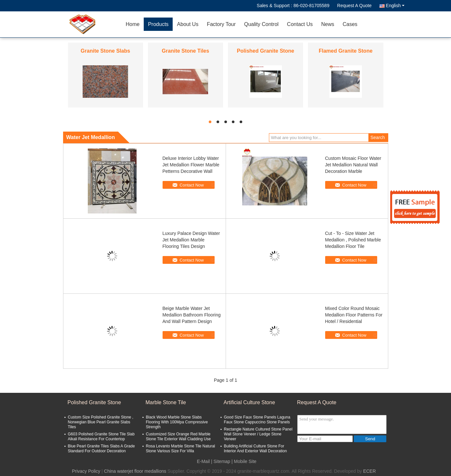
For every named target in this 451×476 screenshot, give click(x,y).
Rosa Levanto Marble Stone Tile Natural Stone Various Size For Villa (181, 449)
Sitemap (222, 461)
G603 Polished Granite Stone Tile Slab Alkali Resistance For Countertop (101, 437)
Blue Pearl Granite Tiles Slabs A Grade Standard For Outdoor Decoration (101, 449)
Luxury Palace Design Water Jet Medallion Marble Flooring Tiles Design (191, 240)
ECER (370, 471)
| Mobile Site (244, 461)
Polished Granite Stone (266, 51)
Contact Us (300, 24)
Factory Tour (221, 24)
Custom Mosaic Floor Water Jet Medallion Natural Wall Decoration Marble (353, 165)
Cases (350, 24)
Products (158, 24)
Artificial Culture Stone (249, 402)
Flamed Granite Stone (345, 51)
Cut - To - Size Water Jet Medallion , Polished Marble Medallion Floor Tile (353, 240)
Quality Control (261, 24)
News (328, 24)
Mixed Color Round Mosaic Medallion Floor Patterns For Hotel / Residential (354, 315)
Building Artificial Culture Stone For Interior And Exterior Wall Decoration (256, 449)
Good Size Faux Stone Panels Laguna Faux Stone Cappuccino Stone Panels (257, 420)
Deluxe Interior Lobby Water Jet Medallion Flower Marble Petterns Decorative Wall (191, 165)
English (395, 6)
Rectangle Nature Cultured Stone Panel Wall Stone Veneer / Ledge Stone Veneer (258, 434)
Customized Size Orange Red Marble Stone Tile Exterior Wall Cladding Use (179, 437)
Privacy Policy (86, 471)
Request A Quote (354, 6)
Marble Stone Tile (166, 402)
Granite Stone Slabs (105, 51)
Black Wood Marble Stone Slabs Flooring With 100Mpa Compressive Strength (177, 422)
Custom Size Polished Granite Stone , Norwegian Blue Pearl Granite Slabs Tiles (101, 422)
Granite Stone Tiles (186, 51)
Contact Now (192, 185)
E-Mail (203, 461)
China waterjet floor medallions (135, 471)
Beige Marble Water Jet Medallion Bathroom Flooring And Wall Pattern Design (192, 315)
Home (133, 24)
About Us (188, 24)
